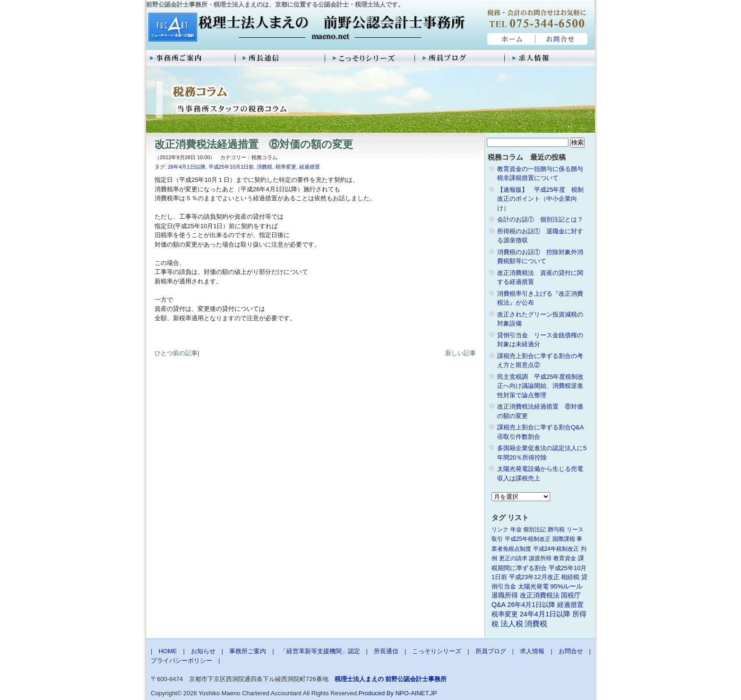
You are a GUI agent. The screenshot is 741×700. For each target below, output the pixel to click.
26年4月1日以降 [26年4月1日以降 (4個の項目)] (532, 605)
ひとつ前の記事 (176, 353)
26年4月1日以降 (186, 167)
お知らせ (203, 651)
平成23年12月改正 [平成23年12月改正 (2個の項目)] (534, 577)
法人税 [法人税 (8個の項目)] (512, 624)
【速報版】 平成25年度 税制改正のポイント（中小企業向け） (540, 199)
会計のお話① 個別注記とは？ (540, 219)
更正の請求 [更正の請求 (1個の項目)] (513, 558)
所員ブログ (460, 58)
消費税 (264, 167)
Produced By (376, 693)
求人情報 (550, 58)
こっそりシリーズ (370, 58)
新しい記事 (461, 353)
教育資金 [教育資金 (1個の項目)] (565, 558)
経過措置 (310, 167)
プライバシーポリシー (181, 661)
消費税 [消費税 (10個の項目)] (536, 624)
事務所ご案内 (191, 58)
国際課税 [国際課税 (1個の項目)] (564, 539)
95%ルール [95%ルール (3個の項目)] (566, 586)
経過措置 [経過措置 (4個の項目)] (570, 605)
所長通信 (281, 58)
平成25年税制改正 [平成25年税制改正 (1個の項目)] (528, 539)
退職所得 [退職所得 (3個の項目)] (505, 595)
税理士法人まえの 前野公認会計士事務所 (306, 28)
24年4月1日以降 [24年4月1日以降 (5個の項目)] (545, 614)
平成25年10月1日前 (231, 167)
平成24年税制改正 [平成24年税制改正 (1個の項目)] (556, 549)
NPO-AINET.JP (416, 693)
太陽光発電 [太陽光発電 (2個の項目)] (533, 586)
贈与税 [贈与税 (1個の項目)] (556, 529)
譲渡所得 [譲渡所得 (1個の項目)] (540, 558)
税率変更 (286, 167)
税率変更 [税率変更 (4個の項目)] (505, 614)
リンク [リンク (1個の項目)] (500, 529)
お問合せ (562, 39)
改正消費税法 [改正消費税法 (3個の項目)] (540, 595)
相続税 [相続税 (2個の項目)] (570, 577)
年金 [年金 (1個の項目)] (516, 529)
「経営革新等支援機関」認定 (320, 651)
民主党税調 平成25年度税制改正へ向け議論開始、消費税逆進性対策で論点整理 (540, 386)
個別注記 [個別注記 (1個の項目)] (534, 529)
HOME (510, 39)
